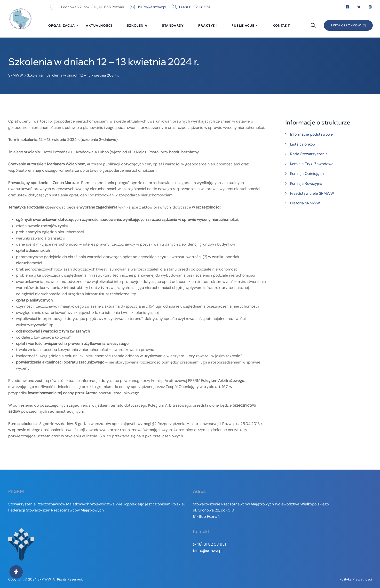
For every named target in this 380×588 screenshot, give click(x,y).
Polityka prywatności (356, 579)
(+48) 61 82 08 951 (194, 7)
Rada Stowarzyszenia (309, 154)
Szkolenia (137, 25)
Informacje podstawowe (311, 134)
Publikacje (243, 25)
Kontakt (281, 25)
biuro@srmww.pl (152, 7)
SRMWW (44, 579)
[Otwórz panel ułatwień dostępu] (16, 572)
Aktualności (99, 25)
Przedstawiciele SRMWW (312, 193)
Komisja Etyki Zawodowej (312, 164)
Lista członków (303, 144)
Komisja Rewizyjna (306, 183)
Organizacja (62, 25)
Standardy (173, 25)
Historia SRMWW (305, 203)
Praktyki (208, 25)
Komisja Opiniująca (307, 174)
